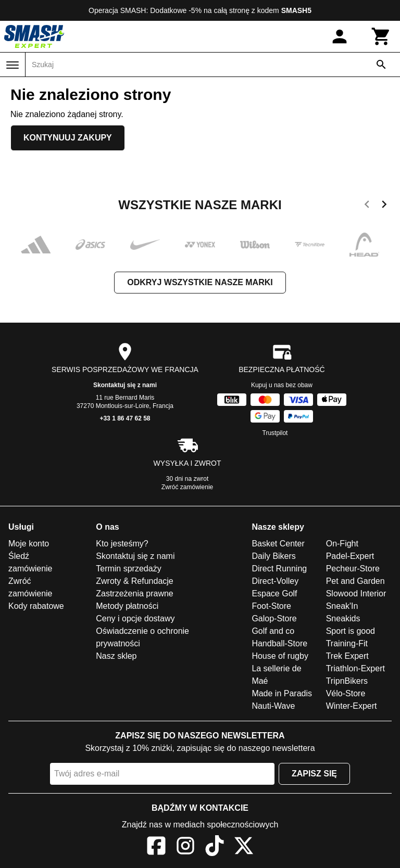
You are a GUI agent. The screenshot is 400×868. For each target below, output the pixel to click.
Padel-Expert (350, 556)
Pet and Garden (355, 581)
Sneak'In (342, 606)
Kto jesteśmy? (122, 544)
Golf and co (273, 631)
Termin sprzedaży (128, 569)
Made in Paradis (282, 693)
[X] (244, 847)
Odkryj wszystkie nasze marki (200, 282)
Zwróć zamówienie (187, 487)
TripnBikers (347, 681)
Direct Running (279, 569)
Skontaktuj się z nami (125, 385)
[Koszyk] (381, 36)
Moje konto (29, 544)
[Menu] (12, 65)
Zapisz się (314, 774)
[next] (384, 206)
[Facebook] (156, 847)
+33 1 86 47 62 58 (125, 418)
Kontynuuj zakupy (68, 138)
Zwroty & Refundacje (135, 581)
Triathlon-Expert (355, 668)
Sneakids (343, 618)
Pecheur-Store (353, 569)
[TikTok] (215, 847)
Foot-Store (271, 606)
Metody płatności (127, 606)
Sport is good (351, 631)
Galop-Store (274, 618)
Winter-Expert (352, 706)
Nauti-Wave (273, 706)
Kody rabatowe (36, 606)
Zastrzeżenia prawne (135, 593)
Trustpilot (275, 433)
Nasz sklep (116, 656)
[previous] (367, 206)
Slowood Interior (356, 593)
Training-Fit (347, 643)
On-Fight (342, 544)
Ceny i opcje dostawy (135, 618)
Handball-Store (279, 643)
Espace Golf (274, 593)
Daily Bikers (273, 556)
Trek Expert (347, 656)
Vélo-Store (346, 693)
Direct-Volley (275, 581)
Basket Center (278, 544)
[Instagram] (185, 847)
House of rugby (280, 656)
